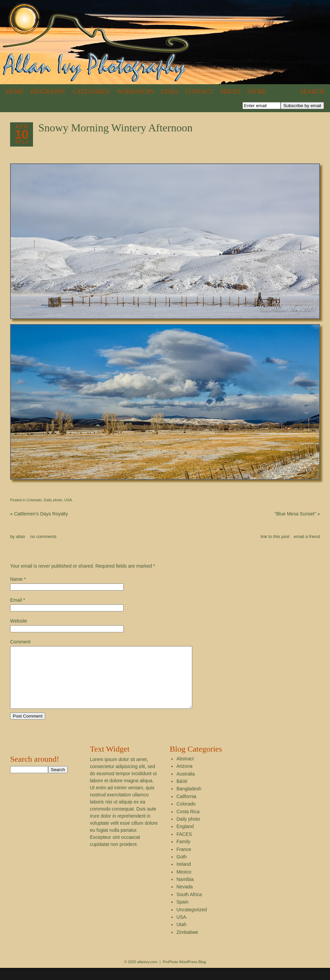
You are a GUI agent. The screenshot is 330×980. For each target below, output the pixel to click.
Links (170, 92)
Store (257, 92)
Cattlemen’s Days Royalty (39, 514)
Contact (199, 92)
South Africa (189, 907)
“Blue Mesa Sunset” (297, 514)
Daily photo (53, 500)
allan (20, 536)
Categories (91, 92)
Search (312, 92)
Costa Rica (188, 824)
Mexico (184, 884)
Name (16, 579)
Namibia (185, 891)
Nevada (185, 899)
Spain (183, 914)
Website (19, 621)
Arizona (184, 778)
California (186, 809)
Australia (186, 786)
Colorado (34, 500)
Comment (20, 642)
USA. (69, 500)
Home (15, 92)
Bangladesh (189, 801)
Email (16, 600)
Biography (48, 92)
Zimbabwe (187, 944)
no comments (43, 536)
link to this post (275, 536)
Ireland (184, 876)
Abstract (185, 771)
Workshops (135, 92)
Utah (181, 937)
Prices (230, 92)
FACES (184, 846)
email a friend (307, 536)
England (185, 839)
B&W (182, 793)
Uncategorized (192, 922)
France (184, 861)
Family (183, 854)
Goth (181, 869)
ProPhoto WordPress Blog (184, 974)
